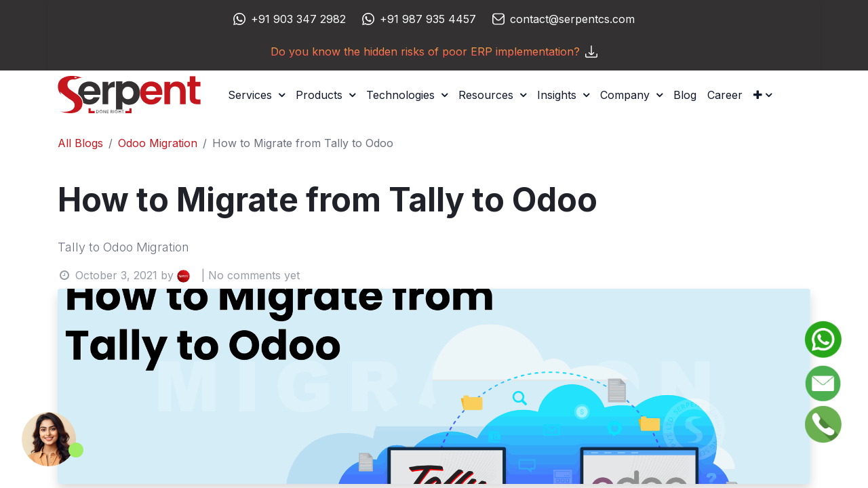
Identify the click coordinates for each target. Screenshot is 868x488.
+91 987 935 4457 (428, 19)
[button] (763, 95)
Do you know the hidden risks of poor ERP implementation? (434, 52)
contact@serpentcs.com (572, 19)
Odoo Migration (158, 143)
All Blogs (80, 143)
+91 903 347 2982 (298, 19)
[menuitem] (685, 95)
